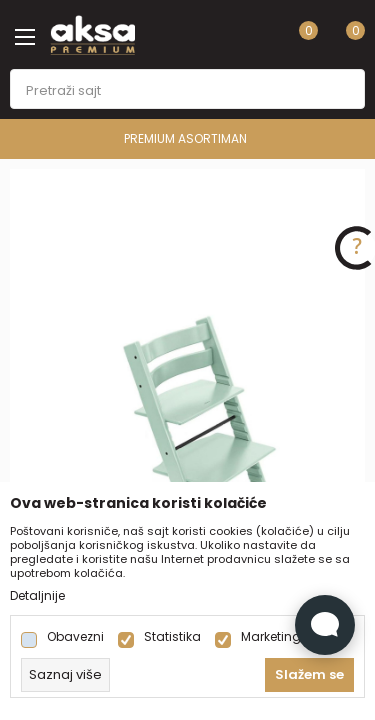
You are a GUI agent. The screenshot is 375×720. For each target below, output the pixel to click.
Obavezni (75, 637)
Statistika (172, 637)
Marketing (271, 637)
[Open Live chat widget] (325, 625)
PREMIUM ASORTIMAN (185, 138)
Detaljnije (37, 596)
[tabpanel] (187, 435)
